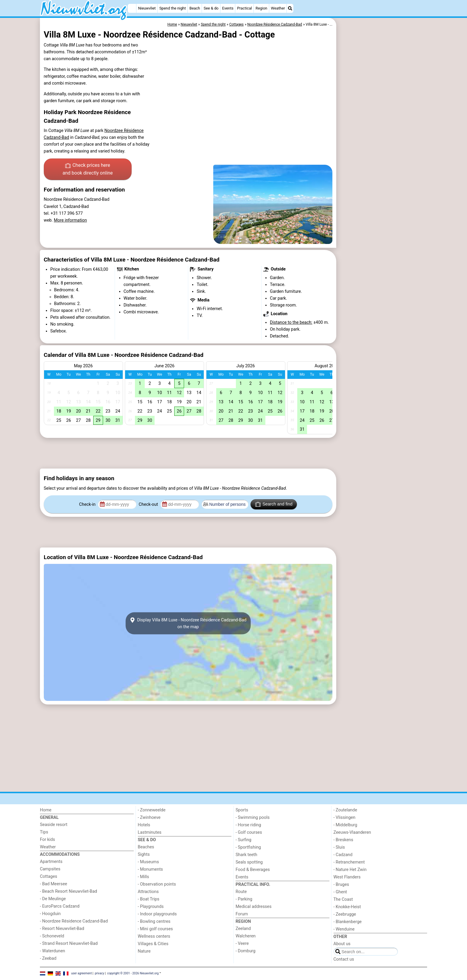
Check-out (149, 504)
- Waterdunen (53, 951)
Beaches (146, 847)
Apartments (51, 862)
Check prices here (88, 169)
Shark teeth (246, 855)
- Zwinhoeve (149, 818)
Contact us (344, 959)
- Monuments (151, 869)
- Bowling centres (154, 921)
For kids (48, 840)
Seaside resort (54, 825)
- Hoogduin (50, 914)
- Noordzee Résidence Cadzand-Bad (74, 921)
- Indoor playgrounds (157, 914)
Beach (195, 8)
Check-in (88, 504)
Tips (44, 832)
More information (70, 220)
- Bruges (341, 885)
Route (241, 892)
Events (228, 8)
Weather (278, 8)
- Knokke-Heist (347, 907)
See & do (211, 8)
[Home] (132, 8)
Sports (242, 810)
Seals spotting (249, 862)
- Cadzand (343, 855)
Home (46, 810)
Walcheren (246, 936)
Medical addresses (254, 907)
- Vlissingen (345, 818)
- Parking (244, 899)
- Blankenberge (348, 922)
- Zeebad (48, 958)
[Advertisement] (382, 155)
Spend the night (173, 8)
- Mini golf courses (155, 929)
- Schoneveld (52, 936)
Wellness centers (154, 936)
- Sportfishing (248, 847)
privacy (99, 973)
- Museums (148, 862)
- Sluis (339, 847)
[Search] (290, 8)
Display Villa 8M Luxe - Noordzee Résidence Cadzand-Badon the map (188, 623)
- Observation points (157, 884)
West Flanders (347, 877)
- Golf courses (249, 832)
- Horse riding (248, 825)
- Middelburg (345, 825)
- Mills (144, 877)
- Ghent (340, 892)
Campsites (50, 869)
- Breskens (343, 840)
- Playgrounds (151, 907)
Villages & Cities (153, 944)
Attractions (148, 892)
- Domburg (246, 951)
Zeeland (243, 929)
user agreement (82, 973)
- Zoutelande (345, 810)
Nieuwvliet (147, 8)
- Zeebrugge (345, 914)
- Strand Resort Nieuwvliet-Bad (69, 944)
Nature (144, 951)
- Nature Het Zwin (350, 870)
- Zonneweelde (152, 810)
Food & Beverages (253, 870)
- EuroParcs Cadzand (60, 906)
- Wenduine (344, 929)
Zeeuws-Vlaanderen (352, 832)
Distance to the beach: (291, 322)
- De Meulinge (53, 899)
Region (261, 8)
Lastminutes (150, 832)
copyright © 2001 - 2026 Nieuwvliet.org (133, 973)
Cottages (49, 876)
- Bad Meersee (53, 884)
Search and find (274, 504)
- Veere (242, 944)
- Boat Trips (149, 899)
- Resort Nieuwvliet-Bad (62, 929)
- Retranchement (349, 862)
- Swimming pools (253, 818)
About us (342, 944)
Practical (245, 8)
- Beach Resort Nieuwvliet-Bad (69, 891)
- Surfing (243, 840)
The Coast (343, 899)
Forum (242, 914)
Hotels (144, 825)
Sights (144, 854)
